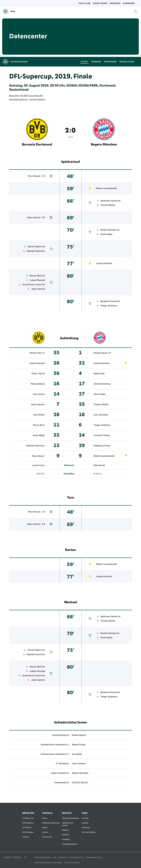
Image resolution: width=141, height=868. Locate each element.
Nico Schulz (39, 394)
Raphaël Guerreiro (36, 251)
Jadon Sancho (34, 217)
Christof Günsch (80, 783)
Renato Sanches (108, 230)
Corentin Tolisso (102, 435)
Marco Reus (39, 425)
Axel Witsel (39, 415)
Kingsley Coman (102, 446)
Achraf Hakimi (35, 247)
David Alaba (106, 234)
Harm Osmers (79, 764)
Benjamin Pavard (109, 301)
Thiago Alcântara (109, 306)
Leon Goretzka (101, 415)
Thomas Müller (108, 205)
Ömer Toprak (38, 374)
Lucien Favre (38, 465)
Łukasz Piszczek (37, 280)
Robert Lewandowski (106, 188)
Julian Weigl (39, 435)
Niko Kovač (99, 465)
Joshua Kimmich (104, 263)
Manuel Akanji (38, 384)
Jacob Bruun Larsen (32, 285)
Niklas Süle (99, 374)
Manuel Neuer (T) (102, 353)
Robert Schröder (80, 773)
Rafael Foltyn (79, 745)
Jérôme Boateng (102, 384)
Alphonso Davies (109, 201)
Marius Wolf (36, 276)
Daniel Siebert (37, 100)
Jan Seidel (77, 754)
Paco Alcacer (34, 176)
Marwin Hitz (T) (37, 353)
